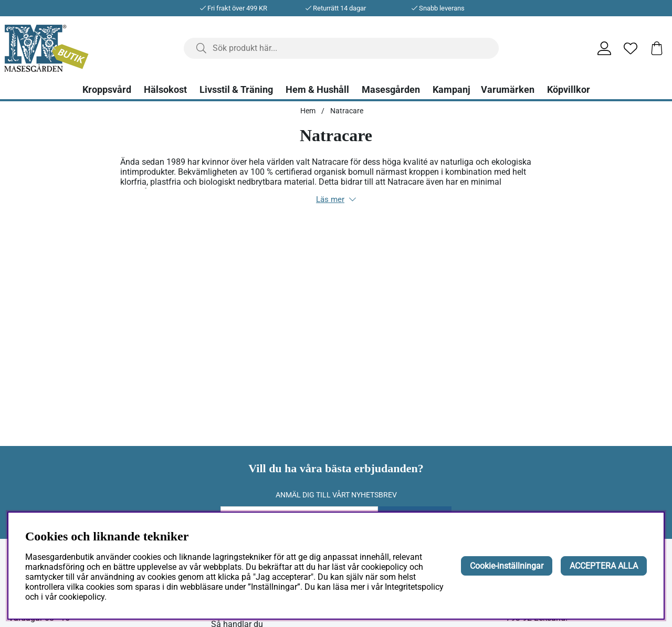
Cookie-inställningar (507, 566)
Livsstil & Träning (236, 90)
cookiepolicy (82, 597)
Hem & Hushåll (317, 90)
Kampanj (451, 90)
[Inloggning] (604, 48)
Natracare (347, 111)
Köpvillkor (569, 90)
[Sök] (341, 48)
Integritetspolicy (414, 587)
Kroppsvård (107, 90)
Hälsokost (165, 90)
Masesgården (391, 90)
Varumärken (508, 90)
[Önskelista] (631, 48)
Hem (308, 111)
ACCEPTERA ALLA (604, 566)
